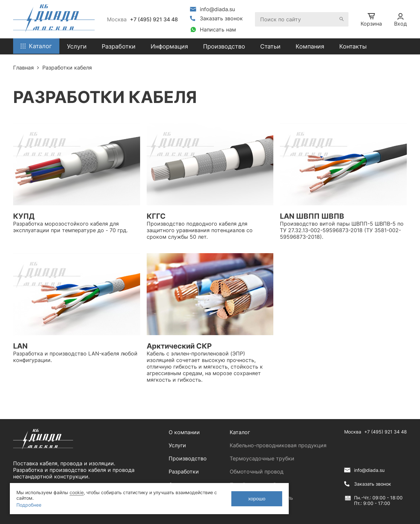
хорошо (257, 499)
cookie (77, 492)
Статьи (270, 46)
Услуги (177, 445)
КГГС (156, 216)
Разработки (184, 472)
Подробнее (29, 505)
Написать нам (218, 30)
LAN (20, 346)
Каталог (240, 432)
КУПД (24, 216)
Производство (224, 46)
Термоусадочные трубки (262, 458)
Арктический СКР (179, 346)
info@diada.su (217, 9)
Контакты (353, 46)
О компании (184, 432)
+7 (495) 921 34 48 (154, 19)
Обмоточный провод (257, 472)
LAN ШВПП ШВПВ (312, 216)
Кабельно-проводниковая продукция (278, 445)
